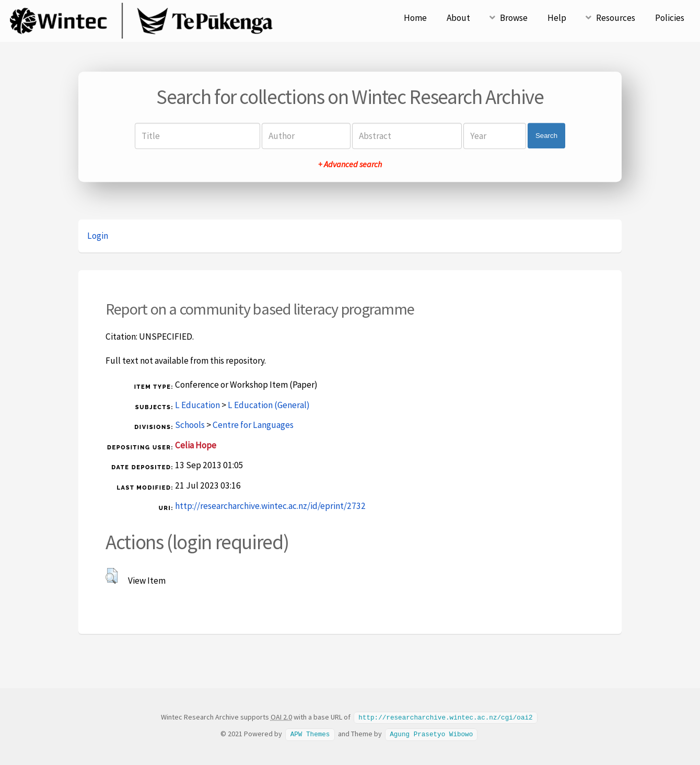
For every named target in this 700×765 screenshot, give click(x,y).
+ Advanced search (350, 164)
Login (98, 236)
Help (557, 18)
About (458, 18)
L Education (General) (269, 405)
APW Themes (310, 733)
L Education (197, 405)
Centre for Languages (253, 425)
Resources (616, 18)
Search (546, 136)
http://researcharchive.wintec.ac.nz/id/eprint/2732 (270, 506)
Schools (190, 425)
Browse (514, 18)
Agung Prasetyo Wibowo (431, 733)
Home (415, 18)
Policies (670, 18)
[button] (112, 576)
